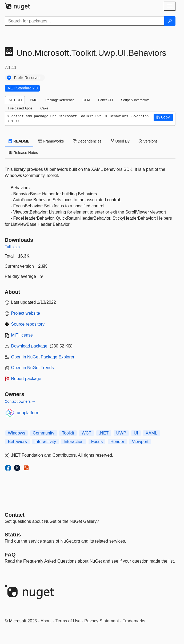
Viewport (140, 442)
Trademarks (134, 621)
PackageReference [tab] (60, 100)
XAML (151, 433)
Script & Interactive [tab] (135, 100)
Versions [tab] (148, 141)
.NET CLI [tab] (15, 100)
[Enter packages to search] (85, 21)
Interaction (73, 442)
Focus (97, 442)
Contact (15, 515)
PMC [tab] (34, 100)
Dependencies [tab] (87, 141)
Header (117, 442)
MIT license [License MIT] (22, 335)
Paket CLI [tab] (106, 100)
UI (136, 433)
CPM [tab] (86, 100)
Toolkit (68, 433)
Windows (17, 433)
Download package (29, 346)
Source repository (28, 324)
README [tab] (19, 141)
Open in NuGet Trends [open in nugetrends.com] (33, 368)
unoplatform (28, 413)
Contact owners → (20, 401)
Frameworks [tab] (51, 141)
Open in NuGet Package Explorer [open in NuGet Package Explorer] (43, 357)
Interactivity (45, 442)
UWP (121, 433)
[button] (163, 117)
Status (13, 535)
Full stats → (15, 247)
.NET (104, 433)
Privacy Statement (102, 621)
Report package (26, 379)
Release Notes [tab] (23, 153)
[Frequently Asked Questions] (10, 555)
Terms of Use (68, 621)
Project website (26, 313)
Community (44, 433)
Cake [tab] (44, 108)
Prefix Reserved (27, 78)
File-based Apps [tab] (20, 108)
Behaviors (17, 442)
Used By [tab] (120, 141)
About (46, 621)
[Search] (170, 21)
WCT (86, 433)
